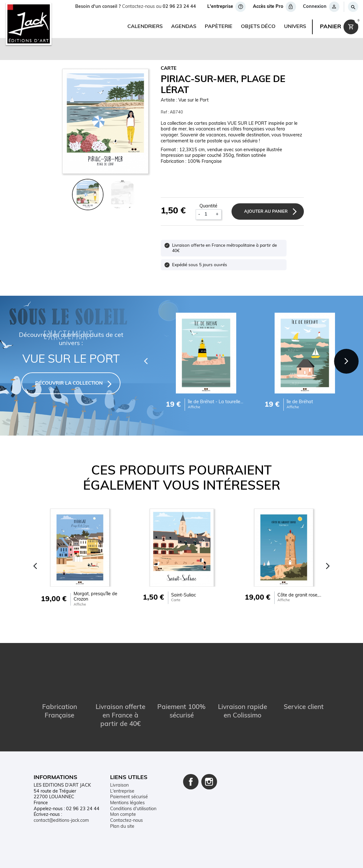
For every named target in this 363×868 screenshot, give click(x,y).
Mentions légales (127, 803)
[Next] (346, 360)
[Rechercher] (353, 7)
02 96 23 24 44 (179, 7)
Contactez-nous (126, 820)
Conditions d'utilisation (133, 809)
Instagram (209, 782)
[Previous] (144, 360)
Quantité (208, 206)
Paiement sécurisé (129, 797)
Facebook (191, 782)
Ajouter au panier (265, 211)
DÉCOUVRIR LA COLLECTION (69, 383)
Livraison (119, 785)
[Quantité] (207, 214)
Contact (91, 858)
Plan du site (122, 826)
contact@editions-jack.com (61, 820)
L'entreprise (122, 791)
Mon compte (123, 815)
